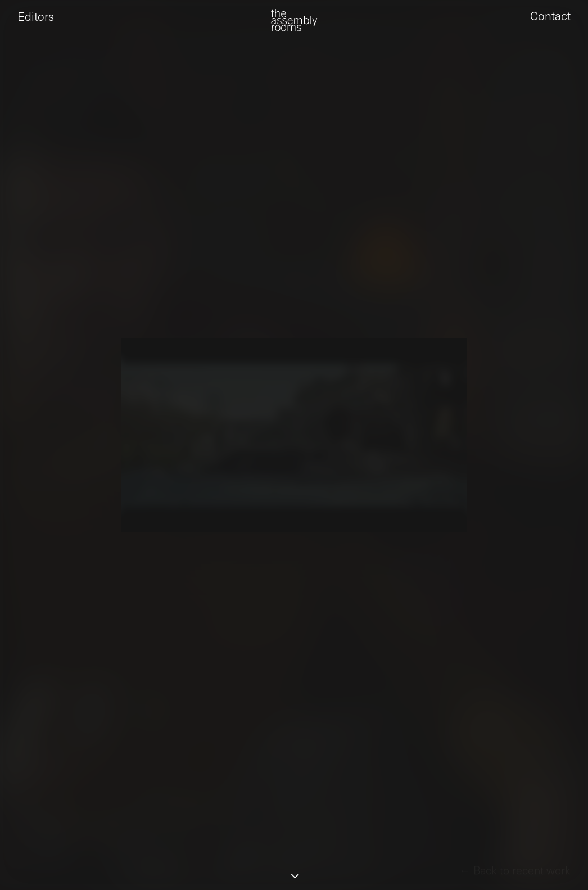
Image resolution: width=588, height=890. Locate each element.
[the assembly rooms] (294, 28)
